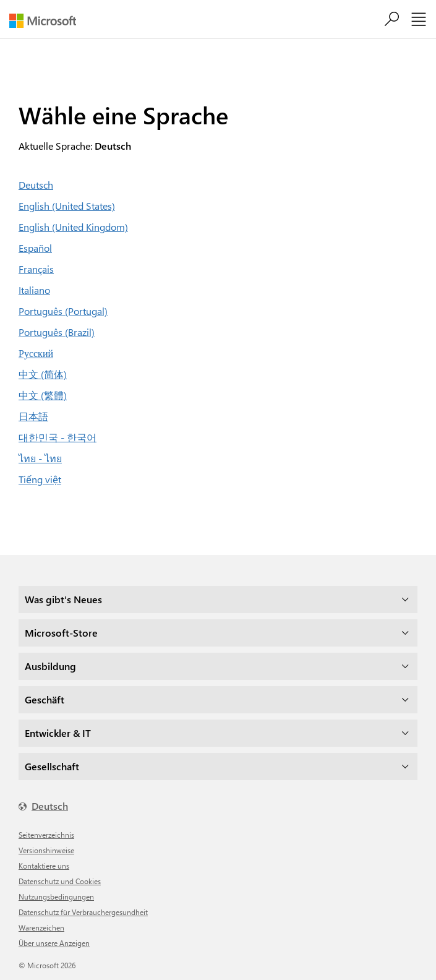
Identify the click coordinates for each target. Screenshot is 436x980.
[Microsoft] (47, 21)
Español (35, 248)
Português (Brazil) (57, 332)
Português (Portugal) (63, 311)
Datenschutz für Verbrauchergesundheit (83, 912)
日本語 (33, 416)
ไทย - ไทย (40, 458)
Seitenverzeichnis (46, 835)
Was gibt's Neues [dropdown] (63, 599)
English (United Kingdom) (73, 227)
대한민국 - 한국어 (58, 437)
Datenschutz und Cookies (60, 881)
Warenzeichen (41, 927)
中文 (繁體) (43, 395)
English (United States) (67, 206)
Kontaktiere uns (44, 866)
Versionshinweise (46, 850)
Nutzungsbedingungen (56, 896)
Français (36, 269)
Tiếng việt (40, 479)
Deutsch (36, 185)
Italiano (34, 290)
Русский (36, 353)
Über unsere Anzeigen (54, 943)
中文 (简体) (43, 374)
